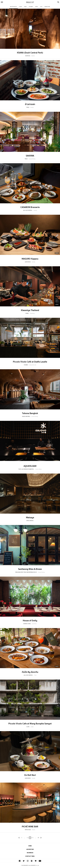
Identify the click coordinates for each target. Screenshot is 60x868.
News (37, 7)
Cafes (21, 7)
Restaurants (13, 7)
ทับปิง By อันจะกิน (30, 672)
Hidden (33, 56)
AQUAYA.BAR (30, 466)
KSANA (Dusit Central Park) (30, 53)
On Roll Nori (30, 775)
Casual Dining (32, 159)
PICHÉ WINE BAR (30, 827)
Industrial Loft (33, 365)
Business (30, 853)
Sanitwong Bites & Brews (30, 569)
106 (38, 838)
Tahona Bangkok (30, 413)
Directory (47, 7)
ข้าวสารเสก (30, 104)
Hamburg (32, 313)
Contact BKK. (30, 856)
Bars (25, 7)
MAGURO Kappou (30, 259)
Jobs (30, 846)
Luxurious (34, 624)
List (41, 7)
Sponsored (57, 253)
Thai (35, 675)
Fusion (33, 830)
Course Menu (38, 469)
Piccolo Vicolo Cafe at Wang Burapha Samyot (30, 724)
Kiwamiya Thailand (30, 310)
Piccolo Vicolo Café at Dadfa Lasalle (30, 362)
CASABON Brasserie (30, 207)
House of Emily (30, 621)
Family (32, 107)
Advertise (30, 849)
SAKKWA (30, 156)
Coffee (32, 727)
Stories (31, 7)
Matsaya (30, 518)
